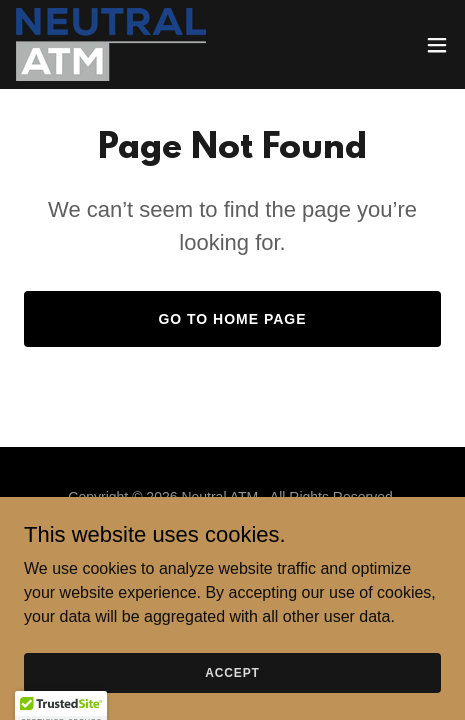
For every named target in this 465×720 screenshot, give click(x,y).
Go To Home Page (232, 319)
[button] (437, 45)
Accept (232, 700)
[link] (111, 44)
